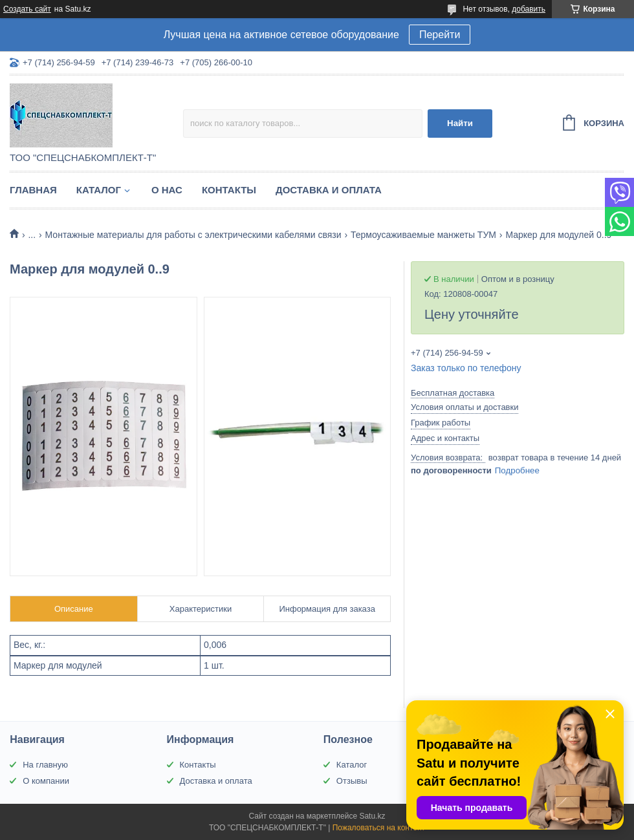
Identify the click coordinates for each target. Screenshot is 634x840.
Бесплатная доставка (453, 393)
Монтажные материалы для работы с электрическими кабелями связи (193, 235)
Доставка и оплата (329, 190)
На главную (45, 765)
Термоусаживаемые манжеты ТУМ (423, 235)
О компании (46, 781)
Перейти (440, 35)
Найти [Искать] (460, 123)
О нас (167, 190)
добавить (529, 9)
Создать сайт (27, 9)
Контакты (229, 190)
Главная (33, 190)
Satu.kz (372, 816)
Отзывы (352, 781)
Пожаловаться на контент (379, 828)
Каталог (99, 190)
